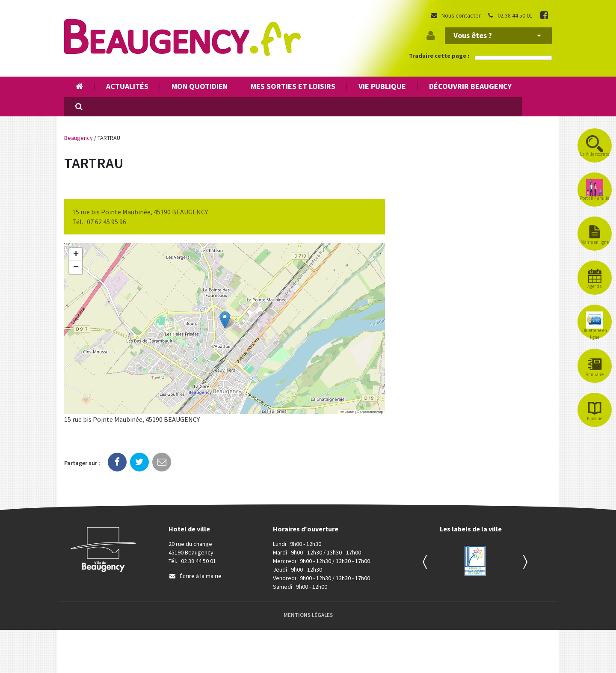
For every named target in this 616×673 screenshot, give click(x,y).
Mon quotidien (200, 86)
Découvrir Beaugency (470, 86)
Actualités (127, 86)
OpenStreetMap (372, 412)
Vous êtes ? (497, 35)
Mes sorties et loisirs (293, 86)
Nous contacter (456, 15)
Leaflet (347, 412)
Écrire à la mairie (195, 576)
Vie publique (382, 86)
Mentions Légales (308, 615)
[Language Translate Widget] (513, 58)
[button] (225, 320)
